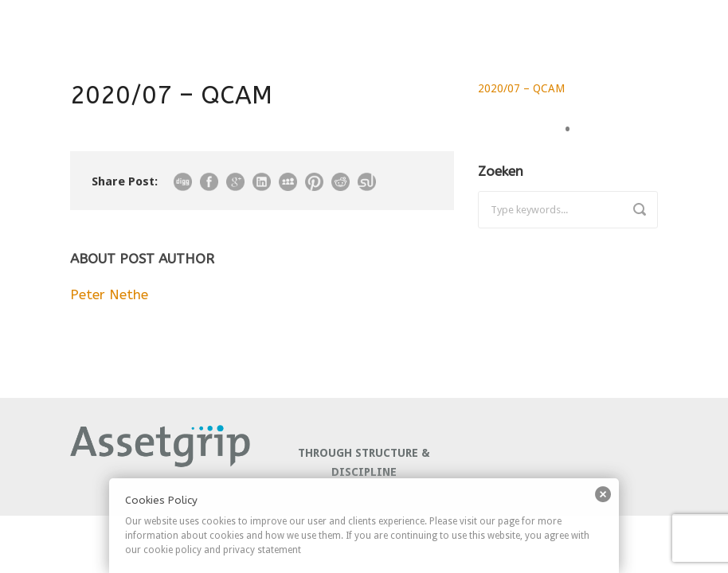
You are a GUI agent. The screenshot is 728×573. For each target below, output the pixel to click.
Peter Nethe (109, 294)
